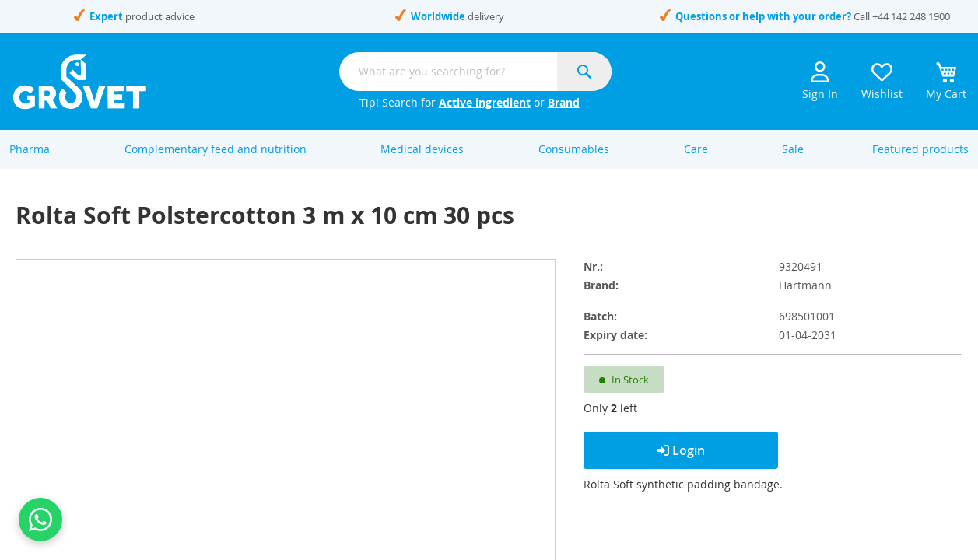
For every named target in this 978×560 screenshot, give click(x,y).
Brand (564, 102)
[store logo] (80, 82)
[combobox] (475, 72)
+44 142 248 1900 (911, 16)
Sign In (820, 81)
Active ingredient (485, 102)
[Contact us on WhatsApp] (40, 520)
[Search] (584, 72)
